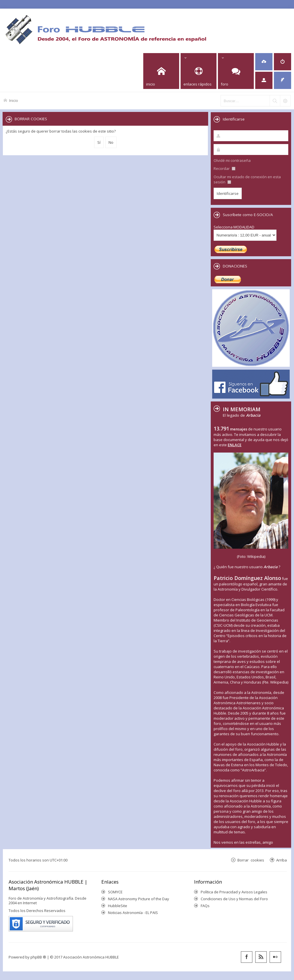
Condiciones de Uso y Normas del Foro (234, 899)
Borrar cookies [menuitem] (251, 860)
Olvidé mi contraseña (232, 160)
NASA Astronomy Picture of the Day (139, 899)
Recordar (225, 168)
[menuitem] (264, 62)
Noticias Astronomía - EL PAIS (133, 913)
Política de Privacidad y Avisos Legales (234, 892)
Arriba (282, 860)
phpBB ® (38, 957)
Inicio (14, 100)
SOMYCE (115, 892)
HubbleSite (118, 906)
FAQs (205, 906)
